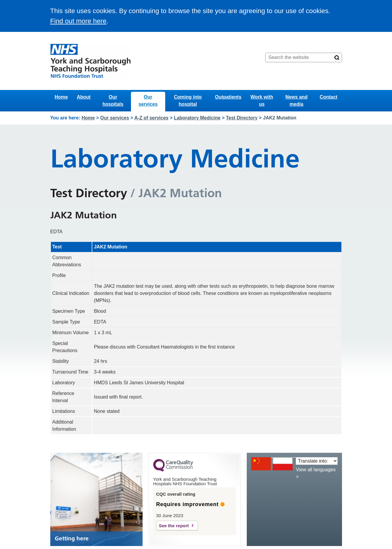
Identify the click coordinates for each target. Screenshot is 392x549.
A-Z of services (151, 118)
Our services (148, 101)
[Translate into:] (317, 461)
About (84, 97)
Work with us (262, 101)
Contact (329, 97)
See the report (174, 526)
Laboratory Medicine (197, 118)
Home (61, 97)
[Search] (337, 57)
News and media (297, 101)
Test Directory (242, 118)
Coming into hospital (188, 101)
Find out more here (78, 21)
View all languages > (316, 473)
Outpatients (228, 97)
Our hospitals (113, 101)
